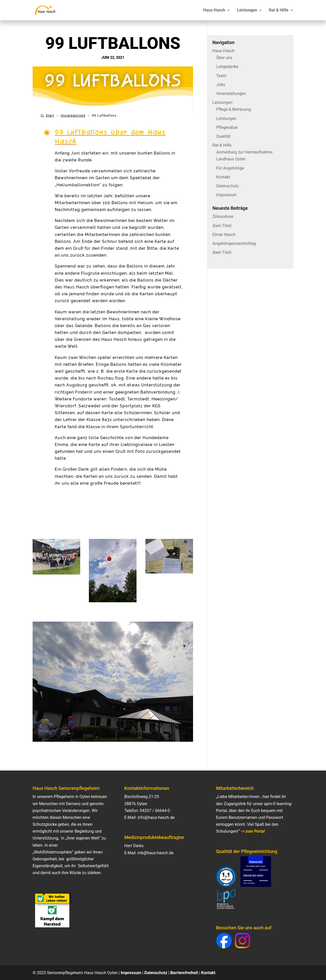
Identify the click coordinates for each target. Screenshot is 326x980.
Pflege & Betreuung (234, 109)
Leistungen (247, 10)
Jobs (221, 85)
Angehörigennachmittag (234, 243)
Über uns (224, 58)
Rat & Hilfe (279, 10)
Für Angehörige (230, 168)
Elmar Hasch (224, 235)
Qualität (223, 136)
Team (221, 76)
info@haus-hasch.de (156, 817)
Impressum (227, 195)
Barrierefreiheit (184, 973)
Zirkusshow (223, 216)
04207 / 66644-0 (155, 811)
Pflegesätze (227, 127)
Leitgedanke (227, 67)
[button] (224, 941)
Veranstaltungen (231, 94)
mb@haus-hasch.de (155, 853)
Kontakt (223, 177)
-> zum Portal (253, 831)
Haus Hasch (214, 10)
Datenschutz (228, 186)
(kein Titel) (222, 226)
